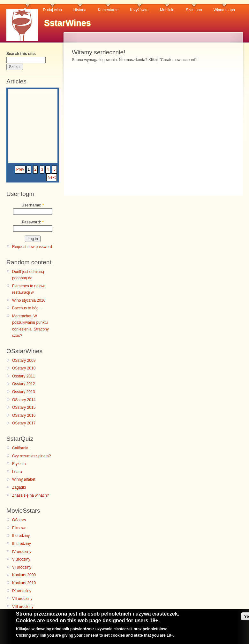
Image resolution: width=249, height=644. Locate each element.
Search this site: (21, 54)
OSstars (19, 520)
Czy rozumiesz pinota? (31, 456)
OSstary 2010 (24, 368)
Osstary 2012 (23, 384)
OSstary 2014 (24, 400)
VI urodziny (22, 567)
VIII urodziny (23, 607)
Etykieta (19, 464)
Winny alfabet (24, 479)
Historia (80, 10)
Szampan (194, 10)
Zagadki (19, 487)
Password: (33, 222)
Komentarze (108, 10)
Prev (20, 169)
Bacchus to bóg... (27, 308)
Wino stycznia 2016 (29, 300)
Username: (33, 205)
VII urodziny (22, 599)
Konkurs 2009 (24, 575)
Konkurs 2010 (24, 583)
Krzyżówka (139, 10)
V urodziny (21, 559)
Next (52, 177)
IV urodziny (22, 552)
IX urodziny (22, 591)
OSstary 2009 (24, 361)
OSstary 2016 (24, 415)
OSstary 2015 (24, 407)
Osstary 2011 (23, 376)
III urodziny (22, 544)
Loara (17, 472)
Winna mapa (224, 10)
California (20, 448)
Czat (28, 10)
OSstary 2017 (24, 423)
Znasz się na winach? (30, 495)
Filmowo (19, 528)
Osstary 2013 (23, 392)
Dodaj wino (52, 10)
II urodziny (21, 536)
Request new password (32, 247)
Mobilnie (167, 10)
